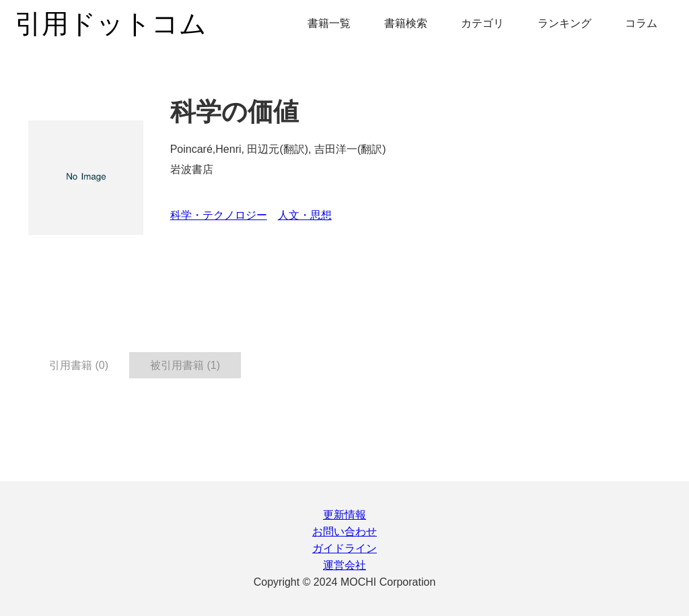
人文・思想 (305, 215)
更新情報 (344, 515)
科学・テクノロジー (219, 215)
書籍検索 (406, 23)
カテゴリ (482, 23)
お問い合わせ (344, 532)
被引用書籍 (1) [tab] (185, 365)
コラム (641, 23)
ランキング (565, 23)
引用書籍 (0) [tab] (79, 365)
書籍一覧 (329, 23)
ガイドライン (344, 548)
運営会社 (344, 565)
